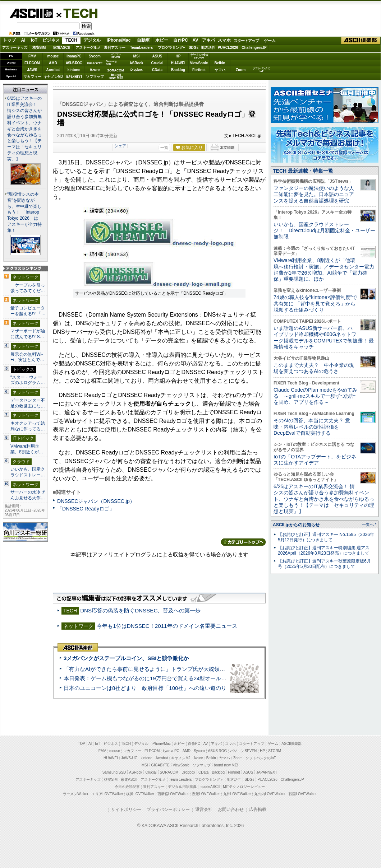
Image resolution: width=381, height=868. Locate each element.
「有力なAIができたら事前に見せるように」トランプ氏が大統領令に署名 (152, 669)
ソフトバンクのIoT (261, 70)
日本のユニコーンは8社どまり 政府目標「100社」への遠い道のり (145, 688)
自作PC (181, 40)
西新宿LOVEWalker (173, 794)
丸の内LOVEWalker (270, 794)
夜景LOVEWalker (206, 794)
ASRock (136, 63)
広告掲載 (258, 809)
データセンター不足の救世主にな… (28, 403)
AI (23, 40)
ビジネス (51, 40)
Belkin (220, 63)
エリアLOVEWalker (107, 794)
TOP (82, 744)
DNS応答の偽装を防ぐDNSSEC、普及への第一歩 (140, 610)
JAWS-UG (129, 758)
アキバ (208, 40)
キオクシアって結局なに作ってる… (28, 426)
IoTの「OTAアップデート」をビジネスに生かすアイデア (315, 460)
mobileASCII (210, 787)
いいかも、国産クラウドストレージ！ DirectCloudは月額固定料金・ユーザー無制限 (324, 231)
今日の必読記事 (127, 787)
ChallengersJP (254, 48)
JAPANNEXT (74, 77)
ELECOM (32, 63)
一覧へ (368, 524)
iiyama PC (171, 751)
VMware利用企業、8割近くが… (27, 449)
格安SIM (39, 48)
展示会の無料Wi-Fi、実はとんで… (27, 357)
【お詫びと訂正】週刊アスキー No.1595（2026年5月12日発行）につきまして (326, 537)
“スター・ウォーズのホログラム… (28, 380)
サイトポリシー (126, 809)
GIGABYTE (95, 63)
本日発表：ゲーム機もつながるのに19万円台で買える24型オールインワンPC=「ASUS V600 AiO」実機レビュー (200, 678)
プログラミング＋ (209, 780)
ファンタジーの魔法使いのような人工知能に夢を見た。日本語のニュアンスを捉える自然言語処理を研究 (314, 194)
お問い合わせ (231, 809)
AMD (53, 63)
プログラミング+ (171, 48)
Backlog (178, 70)
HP (178, 56)
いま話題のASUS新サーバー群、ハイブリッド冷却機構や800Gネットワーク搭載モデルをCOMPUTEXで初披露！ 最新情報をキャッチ (324, 337)
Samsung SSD (114, 772)
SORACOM (169, 772)
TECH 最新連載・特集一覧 (303, 171)
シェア (120, 146)
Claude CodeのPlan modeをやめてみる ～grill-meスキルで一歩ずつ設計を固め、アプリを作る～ (315, 396)
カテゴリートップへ (243, 542)
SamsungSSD (111, 63)
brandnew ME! (116, 77)
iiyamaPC (74, 56)
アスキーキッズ (15, 48)
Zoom (241, 70)
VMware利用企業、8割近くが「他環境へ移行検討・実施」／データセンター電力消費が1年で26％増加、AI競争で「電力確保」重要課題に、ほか (324, 270)
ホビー (162, 40)
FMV (32, 56)
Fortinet (199, 70)
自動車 (143, 40)
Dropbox (137, 70)
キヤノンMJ (53, 77)
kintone (74, 70)
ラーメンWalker (76, 794)
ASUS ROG (74, 63)
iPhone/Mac (119, 40)
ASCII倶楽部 (361, 41)
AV (196, 40)
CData (157, 70)
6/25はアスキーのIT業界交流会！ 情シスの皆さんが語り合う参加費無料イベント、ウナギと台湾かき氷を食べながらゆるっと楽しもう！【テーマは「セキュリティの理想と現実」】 (24, 129)
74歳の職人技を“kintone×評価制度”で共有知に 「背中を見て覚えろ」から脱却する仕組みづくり (315, 304)
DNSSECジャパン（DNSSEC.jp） (96, 501)
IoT (34, 40)
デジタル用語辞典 (182, 787)
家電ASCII (62, 48)
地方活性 (208, 48)
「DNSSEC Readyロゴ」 (86, 509)
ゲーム (270, 41)
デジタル (92, 40)
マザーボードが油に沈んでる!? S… (28, 334)
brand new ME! (226, 765)
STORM (275, 751)
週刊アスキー (115, 48)
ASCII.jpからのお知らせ (296, 525)
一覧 (164, 148)
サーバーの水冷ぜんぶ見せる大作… (28, 495)
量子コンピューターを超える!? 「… (28, 311)
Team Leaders (180, 780)
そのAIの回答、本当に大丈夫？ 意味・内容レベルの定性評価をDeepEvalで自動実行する (312, 427)
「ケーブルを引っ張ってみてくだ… (28, 288)
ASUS (157, 56)
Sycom (95, 56)
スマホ (224, 40)
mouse (53, 56)
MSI (137, 56)
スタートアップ (246, 41)
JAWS (32, 70)
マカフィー (32, 77)
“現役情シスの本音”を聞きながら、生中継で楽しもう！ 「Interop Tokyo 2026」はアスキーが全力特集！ (24, 213)
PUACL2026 (228, 48)
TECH (78, 13)
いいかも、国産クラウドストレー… (28, 472)
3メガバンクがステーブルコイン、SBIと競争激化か (126, 658)
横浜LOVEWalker (140, 794)
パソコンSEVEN (116, 56)
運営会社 (204, 809)
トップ (9, 40)
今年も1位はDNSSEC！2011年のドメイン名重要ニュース (167, 626)
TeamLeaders (142, 48)
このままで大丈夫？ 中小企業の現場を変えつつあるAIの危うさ (314, 368)
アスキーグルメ (88, 48)
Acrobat (53, 70)
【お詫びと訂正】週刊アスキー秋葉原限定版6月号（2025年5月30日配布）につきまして (324, 564)
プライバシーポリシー (168, 809)
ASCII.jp (31, 13)
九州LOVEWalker (237, 794)
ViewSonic (199, 63)
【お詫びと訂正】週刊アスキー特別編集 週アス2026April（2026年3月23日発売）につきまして (324, 550)
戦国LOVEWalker (302, 794)
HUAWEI (178, 63)
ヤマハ (220, 70)
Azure (95, 70)
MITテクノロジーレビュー (244, 787)
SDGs (194, 48)
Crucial (157, 63)
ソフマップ (95, 77)
